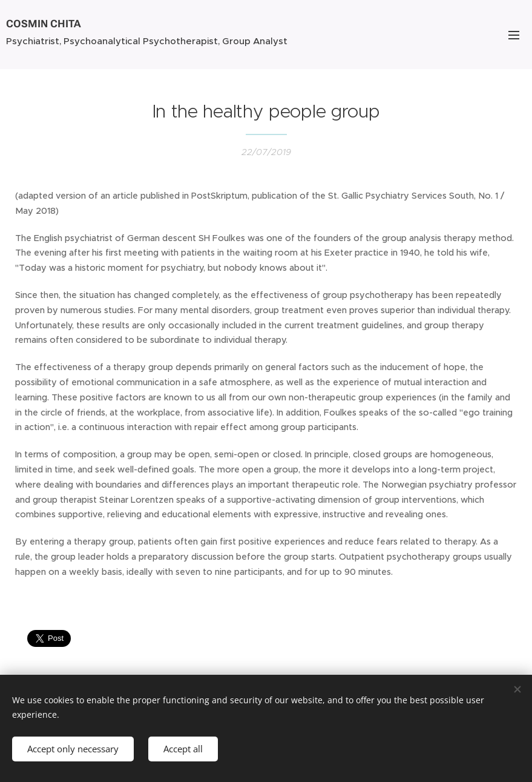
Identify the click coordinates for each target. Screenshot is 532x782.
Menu (514, 35)
